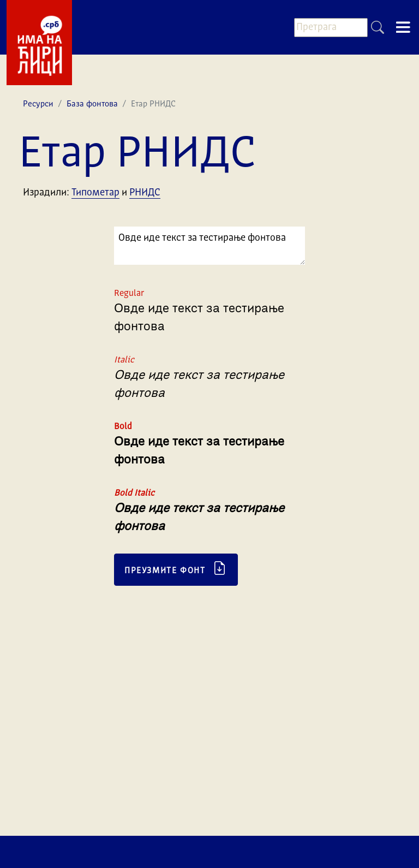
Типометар (95, 193)
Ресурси (38, 105)
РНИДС (145, 193)
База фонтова (92, 105)
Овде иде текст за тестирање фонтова (209, 246)
